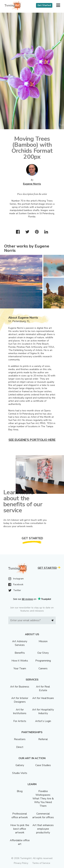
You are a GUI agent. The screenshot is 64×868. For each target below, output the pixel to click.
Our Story (43, 653)
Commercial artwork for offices (43, 816)
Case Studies (43, 765)
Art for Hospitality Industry (43, 711)
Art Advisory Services (20, 643)
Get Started (44, 5)
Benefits (20, 653)
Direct (20, 747)
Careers (43, 668)
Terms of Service (41, 863)
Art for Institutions (20, 711)
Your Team (20, 668)
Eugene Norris (32, 184)
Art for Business (20, 687)
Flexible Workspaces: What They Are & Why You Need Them (43, 799)
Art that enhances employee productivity (43, 829)
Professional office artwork (20, 816)
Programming (43, 661)
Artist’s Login (43, 721)
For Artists (20, 721)
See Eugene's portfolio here (32, 440)
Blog (20, 791)
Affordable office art (20, 842)
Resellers (20, 739)
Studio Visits (20, 773)
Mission (43, 641)
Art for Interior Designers (20, 700)
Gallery (20, 765)
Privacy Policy (21, 863)
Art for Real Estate (43, 688)
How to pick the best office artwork (20, 829)
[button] (58, 5)
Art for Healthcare (43, 698)
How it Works (20, 661)
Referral (43, 739)
